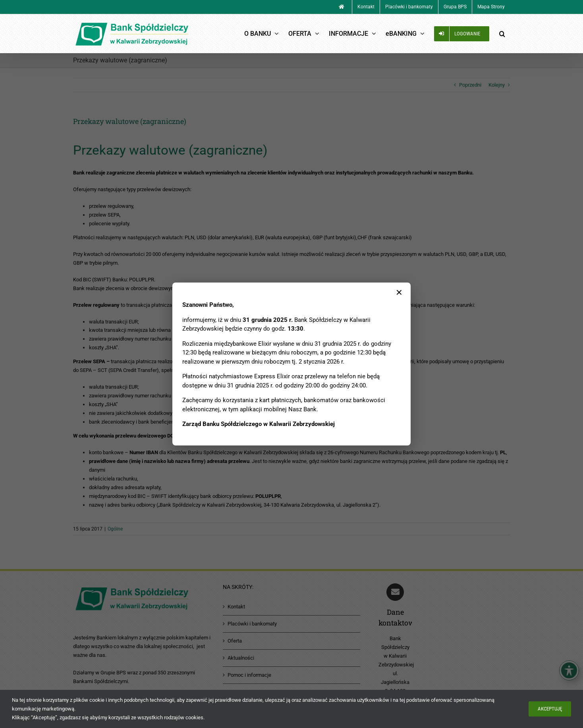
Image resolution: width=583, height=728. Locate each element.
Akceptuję (550, 709)
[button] (502, 34)
